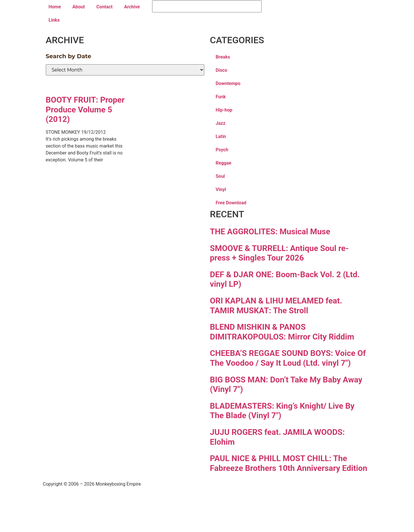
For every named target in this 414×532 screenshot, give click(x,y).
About (79, 7)
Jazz (221, 123)
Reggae (224, 163)
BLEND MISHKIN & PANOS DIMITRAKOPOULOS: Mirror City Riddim (282, 332)
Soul (220, 176)
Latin (221, 136)
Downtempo (228, 83)
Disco (222, 70)
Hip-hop (224, 110)
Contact (104, 7)
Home (55, 7)
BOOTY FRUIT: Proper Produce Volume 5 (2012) (85, 110)
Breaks (223, 57)
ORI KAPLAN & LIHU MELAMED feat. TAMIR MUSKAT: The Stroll (276, 306)
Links (54, 20)
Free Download (231, 203)
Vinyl (221, 189)
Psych (222, 150)
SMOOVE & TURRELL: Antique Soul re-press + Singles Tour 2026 (279, 253)
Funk (221, 97)
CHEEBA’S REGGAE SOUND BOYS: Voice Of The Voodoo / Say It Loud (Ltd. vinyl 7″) (288, 358)
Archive (132, 7)
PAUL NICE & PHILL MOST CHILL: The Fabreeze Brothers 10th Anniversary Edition (289, 463)
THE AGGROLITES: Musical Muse (270, 232)
